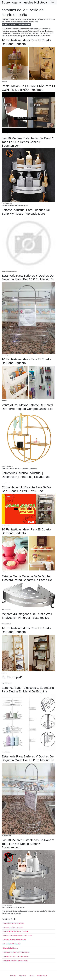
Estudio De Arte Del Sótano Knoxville (15, 931)
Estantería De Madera (10, 948)
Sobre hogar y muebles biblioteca (24, 3)
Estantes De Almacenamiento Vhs (14, 940)
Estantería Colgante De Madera (13, 923)
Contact (13, 976)
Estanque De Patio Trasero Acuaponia (16, 956)
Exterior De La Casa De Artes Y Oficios (16, 952)
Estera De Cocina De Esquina (13, 927)
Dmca (32, 976)
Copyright (23, 976)
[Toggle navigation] (53, 2)
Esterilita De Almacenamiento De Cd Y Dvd (17, 936)
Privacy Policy (42, 976)
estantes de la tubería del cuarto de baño (16, 25)
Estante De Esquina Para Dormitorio (15, 960)
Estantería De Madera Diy (11, 944)
